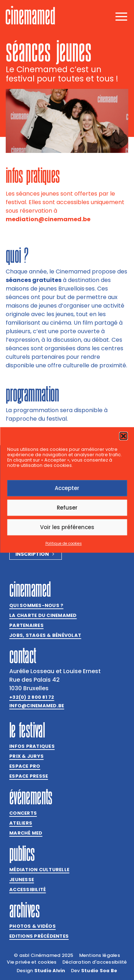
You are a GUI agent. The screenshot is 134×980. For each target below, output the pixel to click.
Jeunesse (22, 880)
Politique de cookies (64, 544)
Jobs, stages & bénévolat (45, 635)
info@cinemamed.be (37, 706)
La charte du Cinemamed (43, 615)
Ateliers (21, 823)
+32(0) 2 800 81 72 (32, 697)
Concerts (23, 813)
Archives (24, 910)
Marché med (26, 833)
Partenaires (26, 625)
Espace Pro (25, 766)
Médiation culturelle (39, 870)
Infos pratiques (32, 746)
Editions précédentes (39, 936)
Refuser (67, 508)
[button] (123, 436)
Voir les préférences (67, 527)
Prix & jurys (26, 756)
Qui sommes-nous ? (36, 605)
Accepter (67, 488)
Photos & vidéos (33, 926)
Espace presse (29, 776)
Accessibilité (28, 890)
